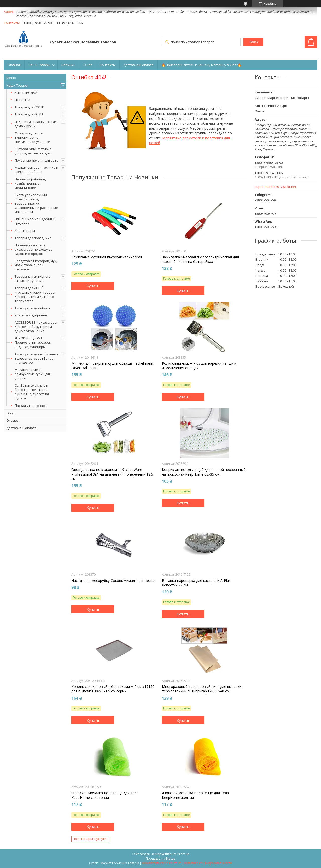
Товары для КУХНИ (29, 107)
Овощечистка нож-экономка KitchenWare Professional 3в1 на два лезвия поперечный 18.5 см (112, 474)
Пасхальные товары (31, 406)
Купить (93, 286)
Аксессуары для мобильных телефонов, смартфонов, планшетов (36, 358)
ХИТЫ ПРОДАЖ (26, 93)
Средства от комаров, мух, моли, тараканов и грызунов (36, 265)
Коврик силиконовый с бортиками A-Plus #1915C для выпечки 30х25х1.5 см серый (113, 689)
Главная (14, 65)
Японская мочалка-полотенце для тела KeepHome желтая (195, 795)
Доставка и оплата (139, 65)
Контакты (108, 65)
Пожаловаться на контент (161, 863)
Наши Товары (39, 65)
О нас (88, 65)
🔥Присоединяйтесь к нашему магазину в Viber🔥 (202, 65)
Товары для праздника (33, 238)
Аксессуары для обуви (32, 308)
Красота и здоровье (31, 315)
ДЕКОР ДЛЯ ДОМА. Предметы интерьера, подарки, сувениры (33, 342)
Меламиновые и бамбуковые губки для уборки (33, 374)
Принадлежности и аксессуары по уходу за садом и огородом (33, 249)
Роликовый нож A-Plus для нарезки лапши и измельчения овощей (199, 366)
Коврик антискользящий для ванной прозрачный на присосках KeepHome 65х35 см (204, 472)
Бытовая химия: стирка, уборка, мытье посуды (33, 151)
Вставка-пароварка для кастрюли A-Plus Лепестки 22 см (196, 583)
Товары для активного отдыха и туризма (33, 279)
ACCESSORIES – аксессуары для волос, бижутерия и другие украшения (36, 327)
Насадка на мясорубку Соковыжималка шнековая (114, 581)
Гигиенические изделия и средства (35, 221)
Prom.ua (183, 854)
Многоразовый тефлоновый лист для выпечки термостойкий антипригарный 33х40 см (202, 689)
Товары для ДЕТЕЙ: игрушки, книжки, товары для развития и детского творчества (35, 294)
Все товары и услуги (90, 839)
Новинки (68, 65)
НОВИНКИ (22, 100)
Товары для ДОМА (29, 114)
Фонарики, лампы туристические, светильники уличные (32, 137)
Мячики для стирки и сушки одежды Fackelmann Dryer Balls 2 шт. (112, 366)
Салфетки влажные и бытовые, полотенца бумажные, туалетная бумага (32, 392)
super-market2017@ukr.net (275, 187)
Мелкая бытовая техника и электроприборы (36, 170)
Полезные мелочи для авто (36, 160)
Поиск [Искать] (253, 42)
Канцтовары (25, 230)
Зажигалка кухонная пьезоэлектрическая (107, 257)
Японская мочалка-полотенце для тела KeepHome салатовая (105, 795)
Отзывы (13, 420)
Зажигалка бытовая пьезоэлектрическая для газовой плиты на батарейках (200, 259)
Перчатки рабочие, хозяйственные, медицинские (30, 183)
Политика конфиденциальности (208, 863)
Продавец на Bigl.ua (161, 859)
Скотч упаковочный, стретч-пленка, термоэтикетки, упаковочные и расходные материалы (36, 203)
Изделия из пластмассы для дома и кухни (36, 124)
